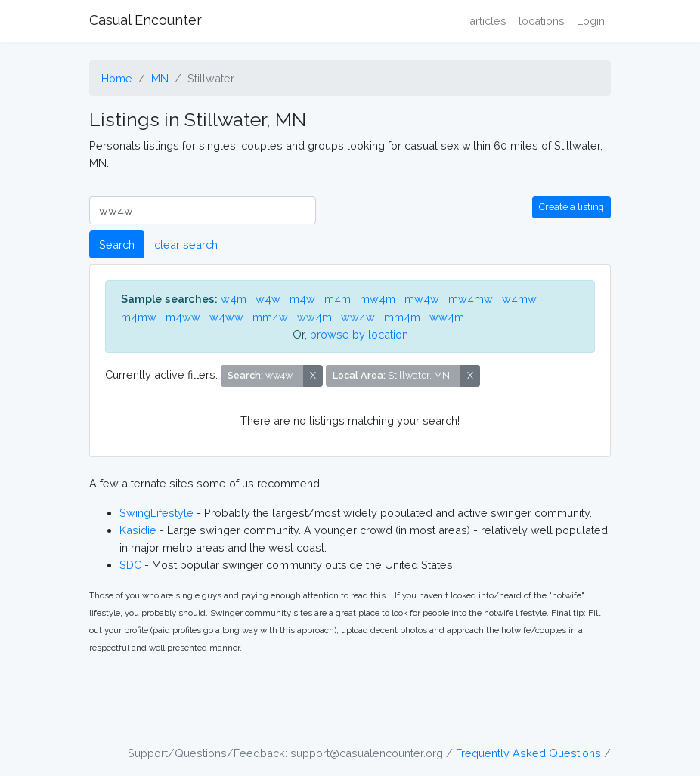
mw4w (422, 299)
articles (488, 21)
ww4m (314, 317)
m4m (338, 299)
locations (542, 21)
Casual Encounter (146, 20)
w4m (234, 299)
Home (117, 78)
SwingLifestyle (156, 513)
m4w (302, 299)
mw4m (378, 299)
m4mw (139, 317)
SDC (130, 565)
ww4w (358, 317)
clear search (186, 244)
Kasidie (138, 530)
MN (160, 78)
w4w (268, 299)
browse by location (359, 334)
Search (117, 244)
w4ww (226, 317)
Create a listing (571, 207)
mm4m (402, 317)
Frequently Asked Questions (528, 753)
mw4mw (471, 299)
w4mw (519, 299)
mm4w (270, 317)
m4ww (183, 317)
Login (591, 21)
